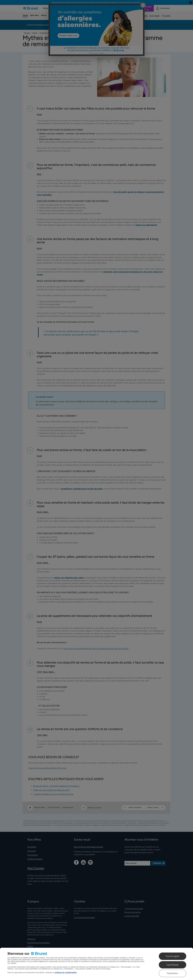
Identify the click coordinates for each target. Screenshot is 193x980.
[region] (96, 964)
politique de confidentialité (66, 972)
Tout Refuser (172, 965)
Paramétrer (173, 973)
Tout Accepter (172, 956)
